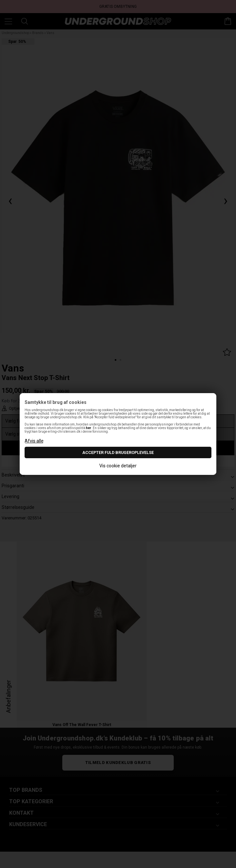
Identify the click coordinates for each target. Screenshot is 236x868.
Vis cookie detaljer (118, 466)
